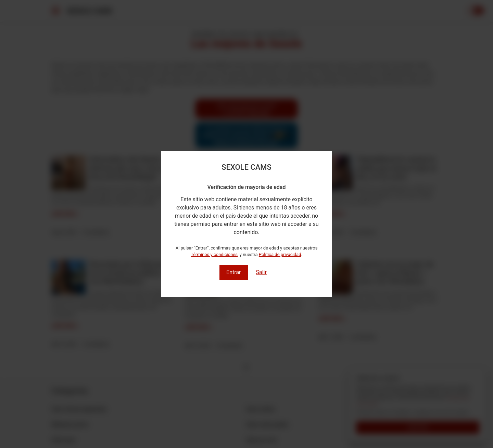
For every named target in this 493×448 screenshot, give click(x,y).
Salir (261, 272)
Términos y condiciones (214, 254)
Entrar (233, 272)
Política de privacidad (280, 254)
